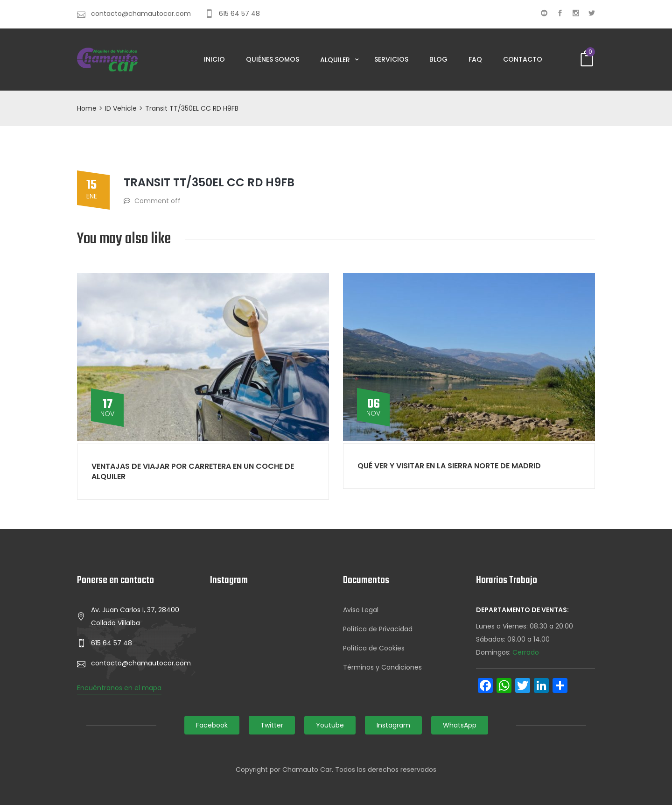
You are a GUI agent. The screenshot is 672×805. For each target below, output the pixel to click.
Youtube (330, 725)
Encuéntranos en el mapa (119, 688)
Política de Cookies (374, 648)
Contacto (523, 59)
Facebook (212, 725)
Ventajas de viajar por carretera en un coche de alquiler (193, 471)
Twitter (272, 725)
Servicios (391, 59)
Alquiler (336, 60)
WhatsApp (460, 725)
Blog (438, 59)
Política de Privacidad (378, 629)
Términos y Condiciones (382, 667)
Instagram (393, 725)
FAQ (475, 59)
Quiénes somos (273, 59)
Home (87, 108)
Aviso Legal (361, 610)
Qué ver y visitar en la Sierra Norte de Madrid (449, 466)
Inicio (214, 59)
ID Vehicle (121, 108)
